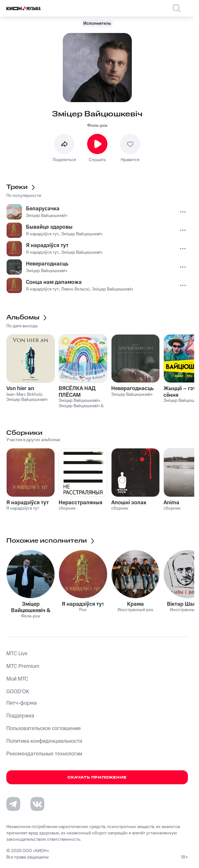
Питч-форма (22, 703)
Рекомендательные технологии (44, 754)
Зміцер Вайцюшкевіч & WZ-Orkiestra (31, 607)
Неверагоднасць (132, 388)
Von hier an (20, 388)
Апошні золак (129, 503)
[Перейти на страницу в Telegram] (13, 804)
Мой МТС (17, 679)
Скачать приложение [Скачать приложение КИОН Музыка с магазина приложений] (97, 777)
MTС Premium (23, 666)
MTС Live (17, 654)
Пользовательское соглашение (44, 728)
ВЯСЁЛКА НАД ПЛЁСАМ (77, 392)
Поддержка (20, 716)
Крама (135, 604)
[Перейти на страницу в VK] (37, 804)
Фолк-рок (97, 126)
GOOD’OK (18, 692)
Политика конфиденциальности (44, 741)
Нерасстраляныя (80, 503)
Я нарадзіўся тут (28, 503)
